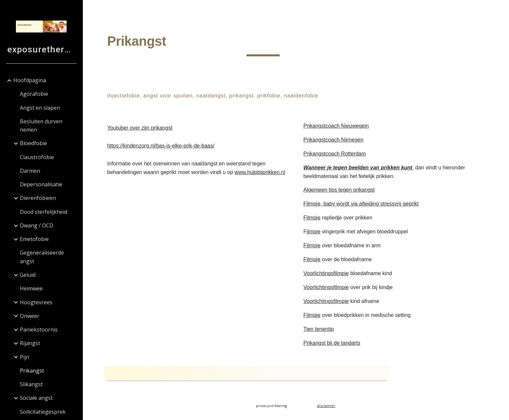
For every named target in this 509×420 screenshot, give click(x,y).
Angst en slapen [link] (40, 108)
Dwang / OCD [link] (37, 225)
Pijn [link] (25, 357)
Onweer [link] (30, 316)
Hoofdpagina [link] (30, 80)
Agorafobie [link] (34, 94)
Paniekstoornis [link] (39, 330)
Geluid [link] (28, 275)
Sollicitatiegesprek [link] (43, 412)
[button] (501, 9)
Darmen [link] (30, 171)
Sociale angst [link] (36, 398)
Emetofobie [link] (34, 239)
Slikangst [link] (31, 384)
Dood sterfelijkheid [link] (44, 212)
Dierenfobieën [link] (38, 198)
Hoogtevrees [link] (36, 302)
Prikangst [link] (32, 371)
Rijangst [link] (30, 343)
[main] (263, 43)
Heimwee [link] (31, 288)
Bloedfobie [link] (33, 143)
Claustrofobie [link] (37, 157)
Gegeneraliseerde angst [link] (42, 257)
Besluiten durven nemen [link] (41, 125)
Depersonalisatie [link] (41, 184)
